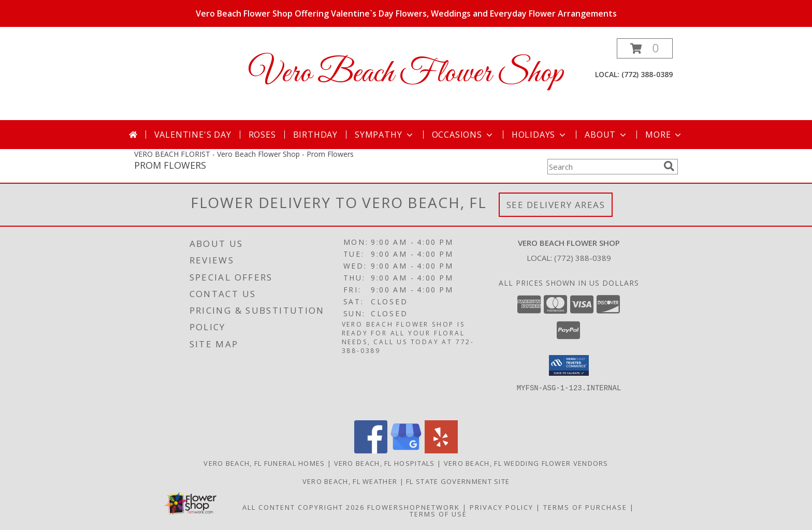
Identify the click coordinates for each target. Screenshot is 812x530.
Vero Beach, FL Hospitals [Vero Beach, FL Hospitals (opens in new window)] (385, 463)
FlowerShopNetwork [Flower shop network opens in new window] (414, 507)
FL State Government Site (458, 481)
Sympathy (385, 135)
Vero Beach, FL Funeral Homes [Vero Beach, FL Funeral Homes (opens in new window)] (264, 463)
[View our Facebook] (371, 451)
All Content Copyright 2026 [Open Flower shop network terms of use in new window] (303, 507)
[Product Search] (603, 167)
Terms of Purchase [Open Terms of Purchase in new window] (585, 507)
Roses (262, 135)
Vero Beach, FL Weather (350, 481)
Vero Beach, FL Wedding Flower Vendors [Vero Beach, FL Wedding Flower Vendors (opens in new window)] (526, 463)
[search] (669, 166)
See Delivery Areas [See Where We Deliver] (556, 205)
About (606, 135)
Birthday (315, 135)
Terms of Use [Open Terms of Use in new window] (438, 514)
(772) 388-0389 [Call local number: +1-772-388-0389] (647, 74)
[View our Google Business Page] (406, 451)
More (664, 135)
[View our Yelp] (441, 451)
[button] (645, 48)
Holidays (540, 135)
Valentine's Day (193, 135)
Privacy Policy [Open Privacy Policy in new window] (502, 507)
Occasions (463, 135)
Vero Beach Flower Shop (406, 74)
